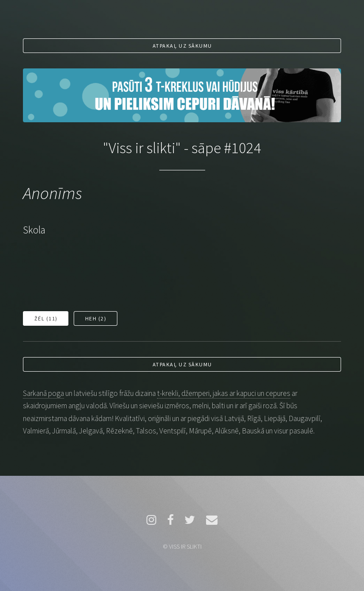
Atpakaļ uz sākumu (182, 46)
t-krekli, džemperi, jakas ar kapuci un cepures (224, 393)
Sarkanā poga (43, 393)
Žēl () (46, 318)
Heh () (96, 318)
